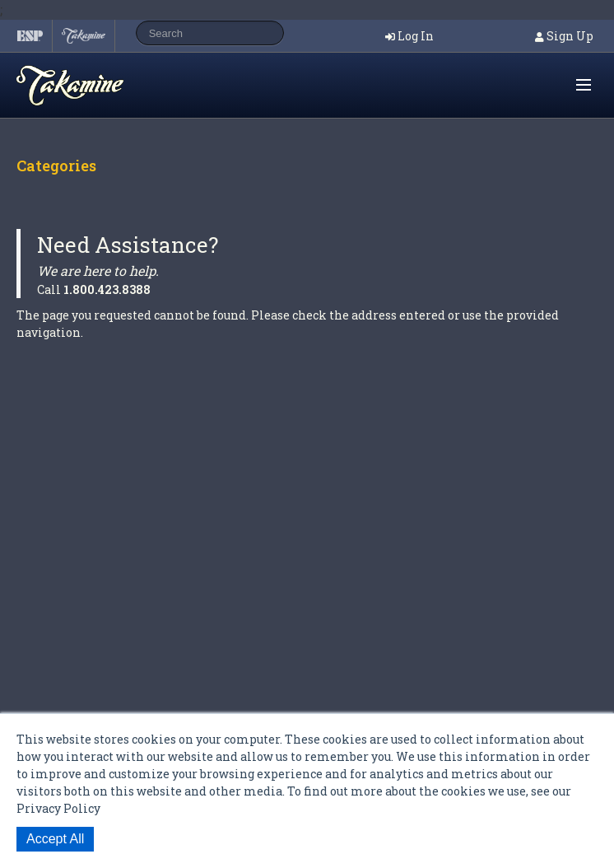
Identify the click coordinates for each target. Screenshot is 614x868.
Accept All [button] (55, 839)
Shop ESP (102, 86)
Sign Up (570, 36)
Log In (416, 36)
